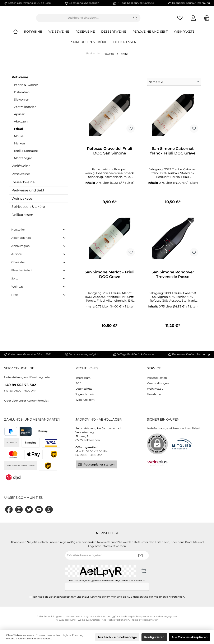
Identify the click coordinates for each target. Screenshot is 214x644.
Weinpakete (22, 202)
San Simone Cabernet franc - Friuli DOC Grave (173, 154)
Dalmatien (22, 96)
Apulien (20, 117)
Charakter (39, 266)
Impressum (83, 378)
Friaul (18, 132)
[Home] (19, 35)
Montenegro (23, 161)
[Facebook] (9, 509)
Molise (19, 139)
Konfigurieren (154, 637)
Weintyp (39, 290)
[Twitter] (29, 509)
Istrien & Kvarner (26, 88)
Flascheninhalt (39, 274)
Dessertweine (23, 186)
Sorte (39, 282)
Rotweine (20, 81)
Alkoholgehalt (39, 241)
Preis (39, 298)
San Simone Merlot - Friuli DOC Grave (110, 278)
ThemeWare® (150, 620)
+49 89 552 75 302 (20, 385)
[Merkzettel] (180, 20)
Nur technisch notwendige (117, 637)
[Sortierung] (174, 85)
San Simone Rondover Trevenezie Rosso (173, 278)
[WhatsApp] (49, 509)
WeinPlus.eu (155, 389)
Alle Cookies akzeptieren (190, 637)
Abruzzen (21, 125)
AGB (78, 383)
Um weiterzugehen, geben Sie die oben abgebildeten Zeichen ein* (107, 581)
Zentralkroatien (25, 110)
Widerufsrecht (85, 400)
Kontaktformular (38, 401)
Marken (19, 147)
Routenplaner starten (96, 464)
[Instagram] (19, 509)
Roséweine (21, 177)
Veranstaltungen (158, 383)
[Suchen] (159, 20)
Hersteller (39, 233)
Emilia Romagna (26, 154)
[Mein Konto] (193, 20)
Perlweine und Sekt (28, 194)
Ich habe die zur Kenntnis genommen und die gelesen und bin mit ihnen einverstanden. (109, 597)
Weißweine (21, 169)
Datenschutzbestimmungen (67, 597)
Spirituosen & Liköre (28, 210)
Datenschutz (84, 389)
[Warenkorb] (205, 20)
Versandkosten (157, 378)
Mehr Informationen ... (39, 639)
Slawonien (22, 103)
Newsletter (154, 394)
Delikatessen (22, 218)
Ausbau (39, 257)
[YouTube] (39, 509)
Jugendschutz (85, 394)
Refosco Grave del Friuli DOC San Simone (110, 154)
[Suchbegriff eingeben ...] (106, 20)
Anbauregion (39, 249)
